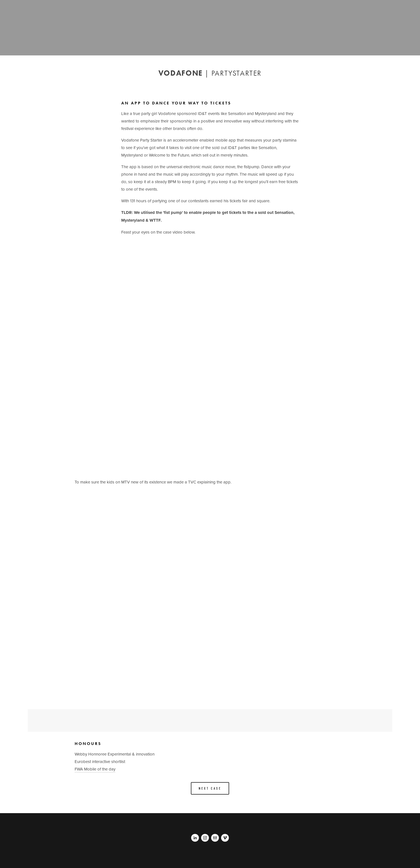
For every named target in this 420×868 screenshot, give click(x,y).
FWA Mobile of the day (95, 769)
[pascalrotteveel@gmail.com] (215, 838)
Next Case (210, 788)
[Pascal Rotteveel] (195, 838)
